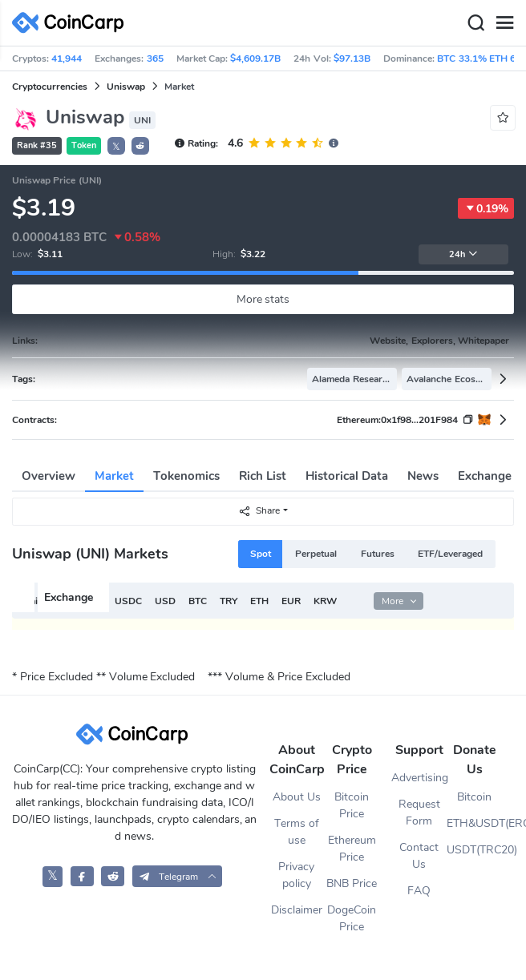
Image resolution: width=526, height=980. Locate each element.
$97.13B (352, 58)
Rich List (263, 476)
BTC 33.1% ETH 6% (481, 58)
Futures (378, 554)
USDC (128, 601)
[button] (140, 146)
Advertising (419, 778)
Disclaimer (297, 910)
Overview (49, 476)
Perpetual (316, 554)
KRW (325, 601)
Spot (261, 554)
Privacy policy (296, 875)
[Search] (475, 23)
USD (165, 601)
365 (155, 58)
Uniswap (126, 87)
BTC (198, 601)
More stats (263, 299)
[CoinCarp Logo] (72, 23)
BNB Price (352, 883)
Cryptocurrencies (50, 87)
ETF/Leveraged (450, 554)
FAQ (419, 891)
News (423, 476)
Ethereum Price (352, 849)
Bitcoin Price (352, 805)
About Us (297, 797)
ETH (259, 601)
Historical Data (347, 476)
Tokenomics (186, 476)
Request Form (419, 813)
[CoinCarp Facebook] (82, 876)
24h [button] (463, 254)
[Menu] (504, 23)
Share (259, 511)
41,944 (67, 58)
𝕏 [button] (116, 147)
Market (114, 476)
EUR (291, 601)
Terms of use (297, 832)
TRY (229, 601)
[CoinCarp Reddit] (113, 876)
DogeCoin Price (352, 918)
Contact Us (419, 856)
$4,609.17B (255, 58)
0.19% (486, 208)
